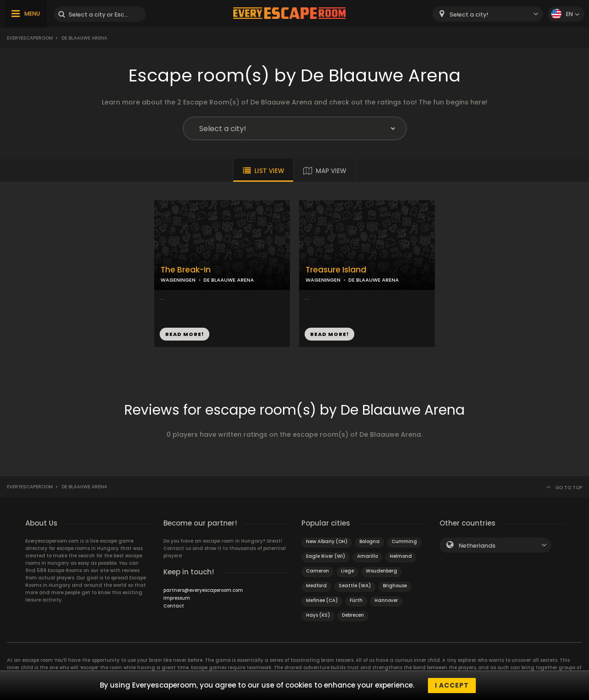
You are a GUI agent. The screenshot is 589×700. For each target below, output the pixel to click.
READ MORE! (185, 334)
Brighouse (395, 586)
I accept (452, 685)
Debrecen (353, 615)
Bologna (370, 541)
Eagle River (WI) (326, 556)
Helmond (401, 556)
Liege (347, 571)
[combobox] (488, 14)
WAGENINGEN (178, 280)
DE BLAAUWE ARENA (229, 280)
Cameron (318, 571)
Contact (174, 606)
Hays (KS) (318, 615)
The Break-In (186, 270)
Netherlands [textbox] (477, 546)
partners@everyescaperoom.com (203, 590)
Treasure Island (336, 270)
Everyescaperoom (30, 38)
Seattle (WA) (355, 586)
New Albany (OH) (327, 541)
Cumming (404, 541)
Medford (316, 586)
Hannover (386, 600)
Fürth (356, 600)
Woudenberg (381, 571)
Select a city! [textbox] (469, 14)
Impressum (177, 598)
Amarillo (367, 556)
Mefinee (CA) (322, 600)
